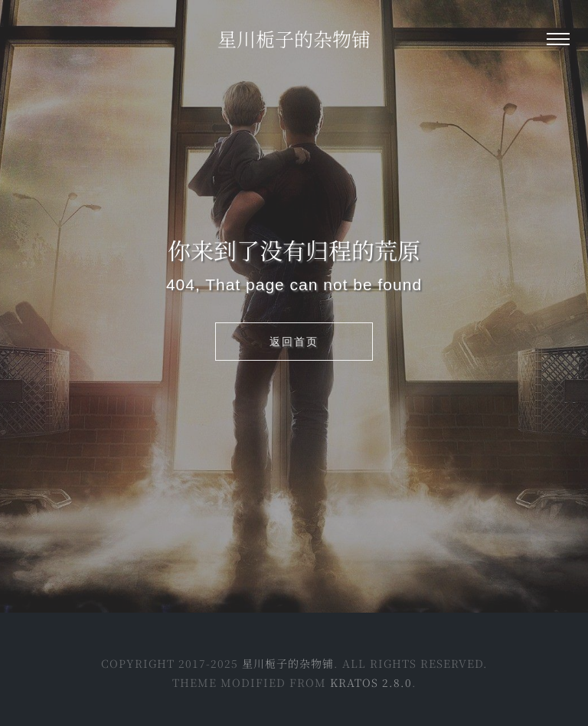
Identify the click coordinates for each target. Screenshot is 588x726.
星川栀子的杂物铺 (294, 38)
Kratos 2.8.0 (371, 682)
